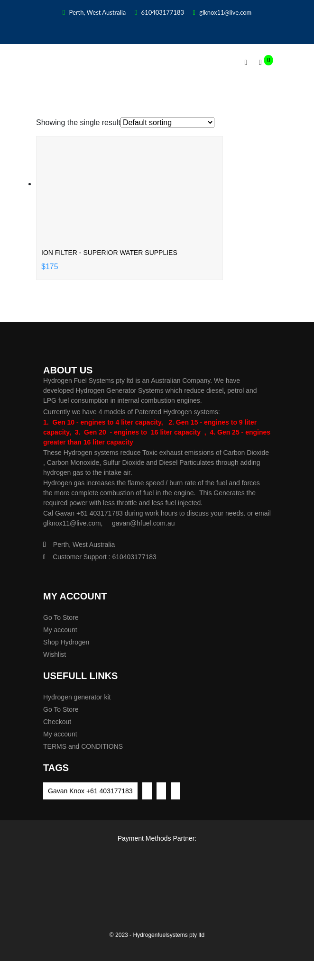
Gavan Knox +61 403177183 (90, 791)
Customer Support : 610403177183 (100, 557)
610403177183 (159, 12)
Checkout (57, 722)
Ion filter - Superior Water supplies (109, 253)
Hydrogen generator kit (77, 697)
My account (60, 630)
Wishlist (55, 654)
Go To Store (61, 617)
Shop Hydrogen (66, 642)
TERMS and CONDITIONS (83, 746)
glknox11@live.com (222, 12)
